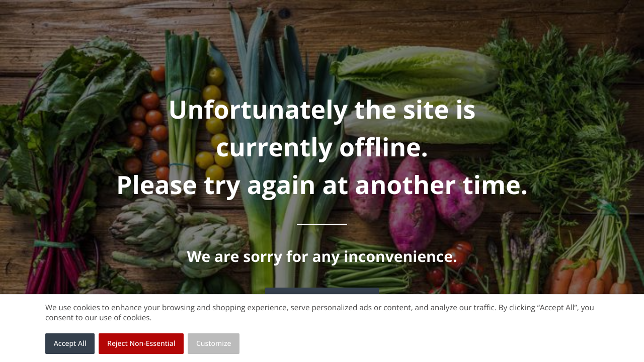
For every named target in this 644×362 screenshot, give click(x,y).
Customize (214, 344)
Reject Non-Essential (141, 344)
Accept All (70, 344)
